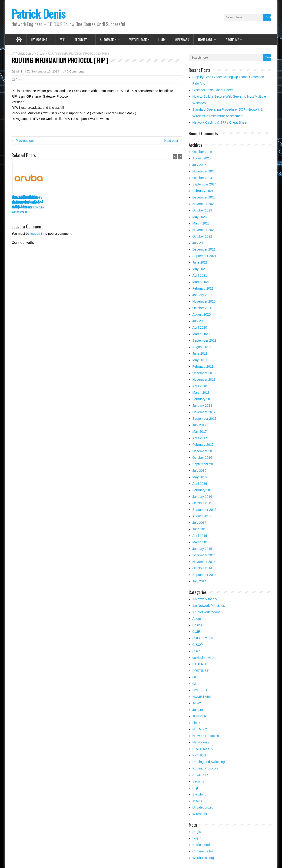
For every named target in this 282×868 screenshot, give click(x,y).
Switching (199, 794)
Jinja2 (197, 703)
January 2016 (202, 497)
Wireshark (182, 39)
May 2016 (200, 477)
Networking (39, 39)
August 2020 (202, 314)
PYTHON (199, 755)
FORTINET (201, 671)
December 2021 (204, 249)
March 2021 (201, 282)
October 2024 (202, 178)
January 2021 (202, 295)
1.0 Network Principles (209, 606)
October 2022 (202, 236)
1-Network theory (205, 599)
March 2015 (201, 542)
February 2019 (203, 366)
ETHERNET (201, 664)
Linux (162, 39)
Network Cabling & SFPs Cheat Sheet (165, 200)
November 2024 (204, 171)
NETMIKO (200, 729)
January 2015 (202, 549)
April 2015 (200, 536)
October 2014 (202, 568)
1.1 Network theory (206, 612)
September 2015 (205, 510)
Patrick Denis (38, 14)
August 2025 (202, 158)
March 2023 (201, 223)
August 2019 (202, 347)
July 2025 (199, 165)
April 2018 (200, 386)
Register (199, 832)
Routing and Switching (209, 762)
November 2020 (204, 301)
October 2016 (202, 458)
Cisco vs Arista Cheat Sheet (59, 200)
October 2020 (202, 308)
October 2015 (202, 503)
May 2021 (200, 269)
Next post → (173, 141)
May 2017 (200, 432)
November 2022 (204, 230)
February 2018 (203, 399)
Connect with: (23, 243)
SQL (196, 788)
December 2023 (204, 197)
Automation (108, 39)
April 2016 (200, 484)
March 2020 (201, 334)
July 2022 (199, 243)
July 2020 (199, 321)
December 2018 (204, 373)
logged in (37, 234)
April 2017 (200, 438)
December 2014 (204, 555)
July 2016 (199, 471)
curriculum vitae (204, 658)
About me (232, 39)
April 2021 (200, 275)
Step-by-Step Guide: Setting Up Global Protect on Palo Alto (27, 201)
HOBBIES (200, 690)
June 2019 (200, 353)
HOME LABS (205, 39)
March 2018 (201, 393)
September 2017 (205, 419)
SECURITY (81, 39)
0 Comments (75, 71)
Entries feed (201, 845)
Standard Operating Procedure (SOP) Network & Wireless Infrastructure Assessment (131, 205)
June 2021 (200, 262)
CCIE (196, 632)
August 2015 (202, 516)
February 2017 (203, 445)
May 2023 (200, 217)
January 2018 (202, 406)
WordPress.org (203, 858)
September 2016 (205, 464)
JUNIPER (199, 716)
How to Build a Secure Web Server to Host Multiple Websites (94, 202)
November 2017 (204, 412)
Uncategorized (203, 807)
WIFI (63, 39)
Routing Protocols (205, 768)
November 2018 (204, 380)
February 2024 (203, 191)
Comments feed (204, 851)
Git (195, 684)
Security (198, 781)
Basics (197, 625)
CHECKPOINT (203, 638)
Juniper (198, 710)
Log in (197, 838)
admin (20, 72)
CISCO (198, 645)
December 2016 (204, 451)
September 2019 (205, 340)
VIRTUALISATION (139, 39)
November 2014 (204, 562)
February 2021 (203, 288)
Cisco (19, 79)
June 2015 (200, 529)
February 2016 (203, 490)
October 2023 (202, 210)
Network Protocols (206, 736)
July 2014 (199, 581)
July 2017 (199, 425)
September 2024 (205, 184)
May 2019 (200, 360)
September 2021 (205, 256)
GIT (195, 677)
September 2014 (205, 575)
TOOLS (198, 801)
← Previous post (24, 141)
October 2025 (202, 152)
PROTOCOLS (203, 749)
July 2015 (199, 523)
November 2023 (204, 204)
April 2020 (200, 327)
